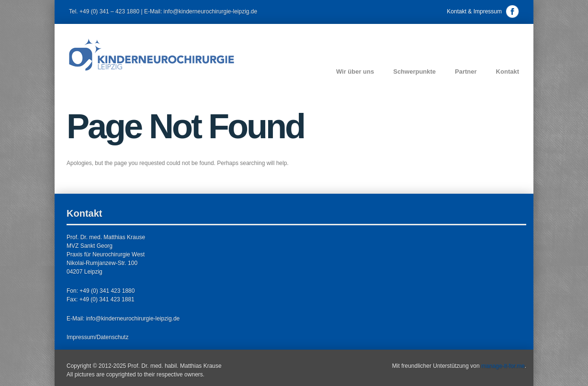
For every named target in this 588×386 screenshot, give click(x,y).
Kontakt (508, 72)
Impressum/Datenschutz (97, 337)
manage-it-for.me (503, 366)
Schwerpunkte (414, 72)
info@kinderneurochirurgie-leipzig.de (133, 319)
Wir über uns (355, 72)
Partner (466, 72)
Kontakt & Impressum (474, 11)
